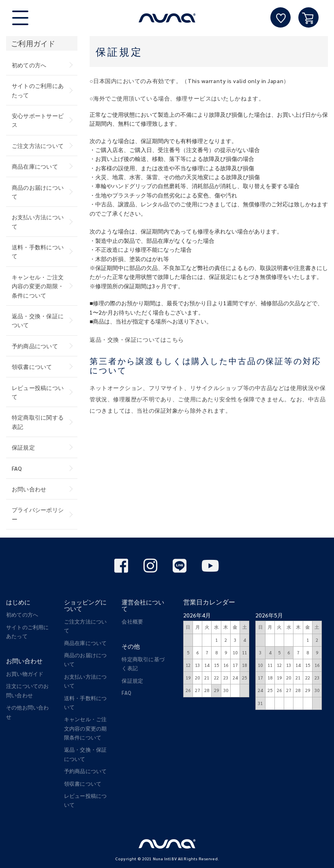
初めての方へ (29, 65)
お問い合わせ (29, 489)
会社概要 (132, 622)
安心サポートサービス (38, 120)
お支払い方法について (38, 221)
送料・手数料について (38, 251)
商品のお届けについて (38, 192)
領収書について (32, 366)
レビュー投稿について (38, 392)
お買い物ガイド (25, 674)
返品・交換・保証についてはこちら (137, 339)
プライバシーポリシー (38, 514)
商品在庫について (35, 166)
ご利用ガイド (33, 43)
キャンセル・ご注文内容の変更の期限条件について (86, 728)
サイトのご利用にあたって (38, 90)
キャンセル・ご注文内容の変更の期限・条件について (38, 286)
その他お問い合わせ (28, 712)
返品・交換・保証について (38, 320)
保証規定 (23, 447)
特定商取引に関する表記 (38, 422)
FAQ (17, 468)
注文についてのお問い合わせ (28, 690)
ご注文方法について (38, 146)
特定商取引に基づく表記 (143, 664)
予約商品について (35, 346)
